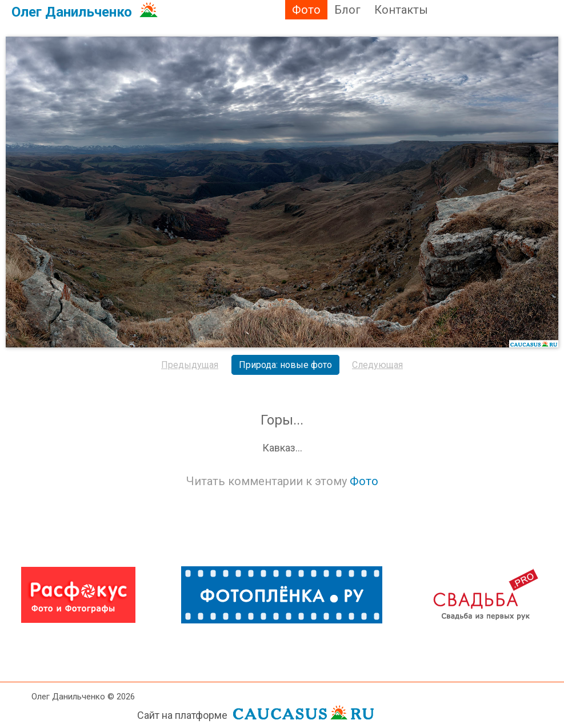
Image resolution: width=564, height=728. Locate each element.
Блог (347, 10)
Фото (306, 10)
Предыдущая (190, 365)
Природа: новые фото (285, 365)
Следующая (377, 365)
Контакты (401, 10)
